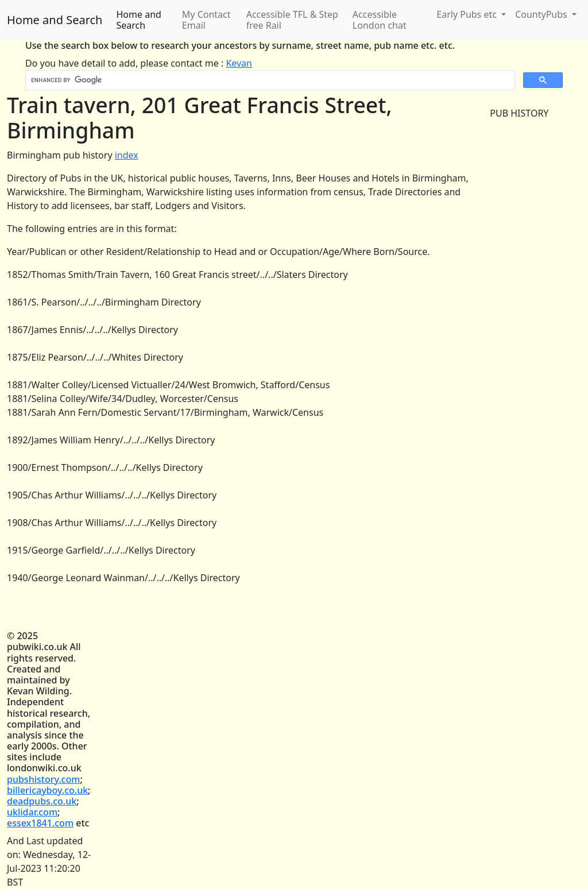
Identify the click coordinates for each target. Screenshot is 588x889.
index (127, 155)
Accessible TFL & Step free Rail (292, 20)
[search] (269, 80)
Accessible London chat (380, 20)
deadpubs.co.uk (42, 801)
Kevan (239, 63)
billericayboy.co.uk (47, 790)
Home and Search (55, 20)
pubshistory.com (43, 779)
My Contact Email (206, 20)
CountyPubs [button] (542, 14)
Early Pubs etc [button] (468, 14)
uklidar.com (32, 812)
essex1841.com (40, 823)
